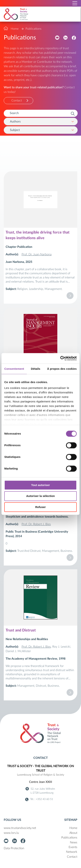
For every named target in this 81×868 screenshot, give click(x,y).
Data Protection (14, 848)
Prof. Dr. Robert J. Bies (36, 524)
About (73, 833)
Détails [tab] (36, 369)
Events (73, 847)
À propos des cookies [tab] (62, 369)
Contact (17, 101)
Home (15, 29)
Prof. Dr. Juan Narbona (37, 254)
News (74, 842)
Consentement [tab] (14, 369)
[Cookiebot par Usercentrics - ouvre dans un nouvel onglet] (60, 358)
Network (72, 852)
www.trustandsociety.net (20, 828)
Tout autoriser (40, 485)
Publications (33, 29)
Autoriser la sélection (41, 496)
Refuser (40, 507)
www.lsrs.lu (11, 833)
